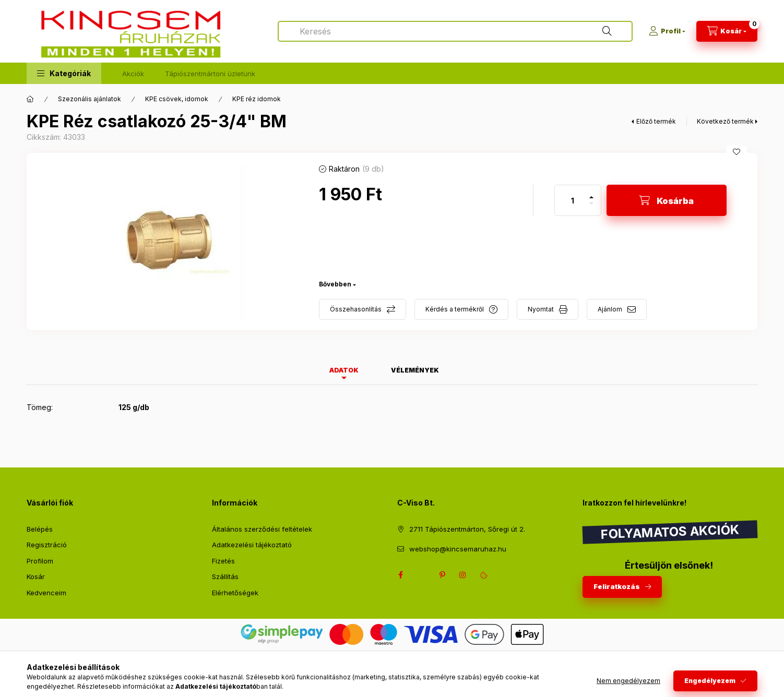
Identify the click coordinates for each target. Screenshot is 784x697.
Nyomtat (541, 309)
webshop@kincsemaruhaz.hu (458, 549)
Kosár (36, 576)
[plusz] (591, 193)
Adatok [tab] (344, 370)
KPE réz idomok (257, 99)
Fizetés (223, 561)
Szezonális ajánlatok (90, 99)
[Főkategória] (30, 99)
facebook (400, 575)
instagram (463, 575)
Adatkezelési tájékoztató (252, 545)
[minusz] (591, 208)
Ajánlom (610, 309)
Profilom (40, 561)
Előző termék (656, 121)
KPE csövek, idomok (177, 99)
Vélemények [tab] (415, 370)
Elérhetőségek (235, 593)
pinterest (442, 575)
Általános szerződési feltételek (262, 529)
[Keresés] (607, 31)
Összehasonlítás (356, 309)
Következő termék (725, 121)
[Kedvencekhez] (737, 152)
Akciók (133, 74)
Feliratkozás (617, 586)
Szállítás (225, 576)
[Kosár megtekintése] (727, 31)
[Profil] (667, 31)
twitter (421, 575)
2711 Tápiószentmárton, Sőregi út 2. (467, 529)
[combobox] (455, 31)
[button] (64, 73)
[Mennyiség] (573, 200)
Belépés (40, 529)
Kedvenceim (46, 593)
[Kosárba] (667, 200)
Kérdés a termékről (455, 309)
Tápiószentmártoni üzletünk (210, 74)
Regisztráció (47, 545)
